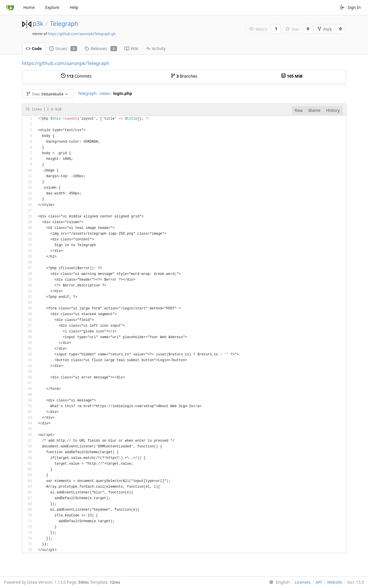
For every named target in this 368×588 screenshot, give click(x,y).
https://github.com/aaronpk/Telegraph (66, 63)
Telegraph (64, 24)
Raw (299, 110)
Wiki (132, 48)
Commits (76, 76)
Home (29, 7)
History (333, 110)
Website (335, 582)
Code (34, 48)
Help (74, 7)
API (319, 582)
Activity (156, 48)
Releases (101, 48)
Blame (315, 110)
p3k (38, 24)
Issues (63, 48)
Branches (184, 76)
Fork (324, 29)
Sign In (350, 7)
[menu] (278, 582)
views (105, 93)
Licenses (303, 582)
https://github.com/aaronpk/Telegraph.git (82, 34)
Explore (52, 7)
